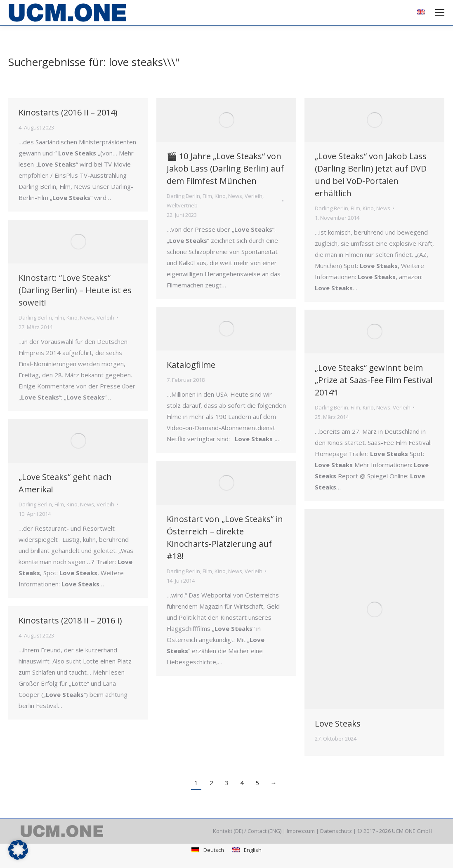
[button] (18, 850)
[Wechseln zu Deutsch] (208, 850)
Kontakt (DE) (228, 831)
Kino (220, 196)
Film (207, 196)
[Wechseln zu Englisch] (422, 13)
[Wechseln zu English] (247, 850)
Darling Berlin (183, 196)
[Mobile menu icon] (440, 12)
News (235, 196)
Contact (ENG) (264, 831)
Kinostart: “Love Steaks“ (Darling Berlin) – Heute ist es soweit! (75, 290)
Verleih (254, 196)
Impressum (301, 831)
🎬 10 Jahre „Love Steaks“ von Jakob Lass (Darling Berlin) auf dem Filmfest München (225, 168)
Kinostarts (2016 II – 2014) (68, 112)
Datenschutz (336, 831)
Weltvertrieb (182, 205)
